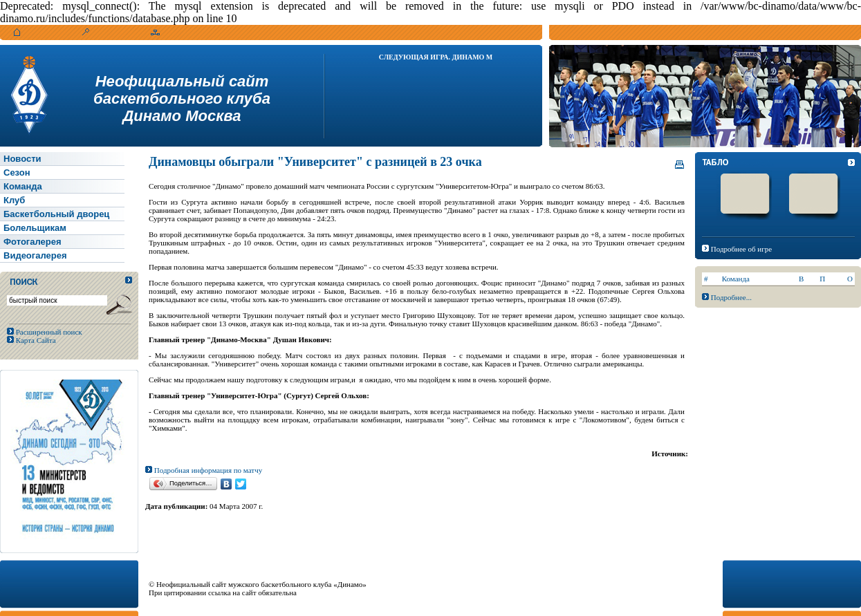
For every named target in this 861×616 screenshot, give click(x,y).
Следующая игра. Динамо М (436, 57)
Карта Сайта (35, 340)
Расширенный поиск (48, 332)
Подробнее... (731, 297)
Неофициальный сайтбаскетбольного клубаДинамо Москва (182, 99)
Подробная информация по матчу (204, 470)
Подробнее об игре (741, 249)
